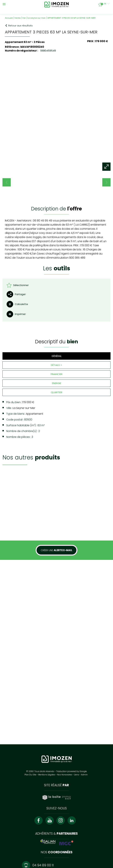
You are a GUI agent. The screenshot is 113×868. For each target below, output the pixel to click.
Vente (17, 18)
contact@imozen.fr (44, 816)
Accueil (9, 18)
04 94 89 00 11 (43, 806)
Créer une (56, 516)
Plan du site (30, 716)
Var (24, 18)
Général (57, 339)
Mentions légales (47, 716)
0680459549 (48, 51)
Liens (77, 716)
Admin (84, 716)
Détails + (56, 348)
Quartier (57, 375)
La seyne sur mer (37, 18)
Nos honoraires (65, 716)
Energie (57, 366)
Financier (57, 357)
